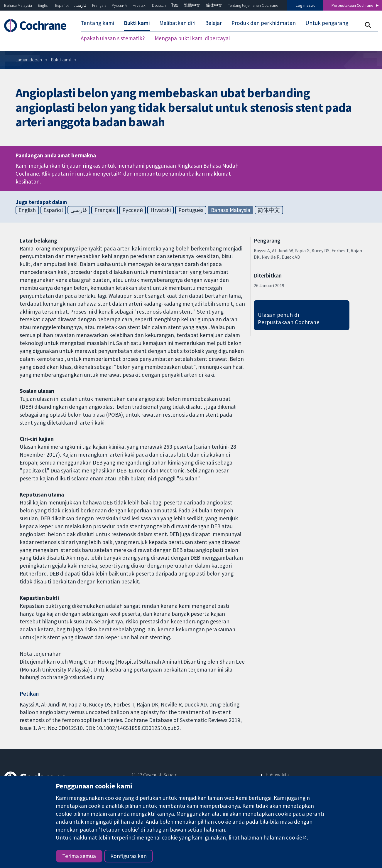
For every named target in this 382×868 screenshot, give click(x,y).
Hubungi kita (277, 775)
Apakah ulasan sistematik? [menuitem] (113, 38)
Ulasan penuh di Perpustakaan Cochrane (289, 318)
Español (62, 5)
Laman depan (29, 60)
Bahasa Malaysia (18, 5)
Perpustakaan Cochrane (353, 5)
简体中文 (214, 5)
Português (191, 210)
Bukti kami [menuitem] (137, 23)
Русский (119, 5)
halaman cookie (283, 837)
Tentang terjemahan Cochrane (253, 5)
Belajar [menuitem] (213, 23)
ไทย (175, 5)
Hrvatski (140, 5)
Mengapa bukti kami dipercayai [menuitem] (192, 38)
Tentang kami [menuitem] (97, 23)
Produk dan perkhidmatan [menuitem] (264, 23)
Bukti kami (61, 60)
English (44, 5)
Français (99, 5)
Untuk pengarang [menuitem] (327, 23)
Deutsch (159, 5)
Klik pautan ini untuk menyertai (79, 174)
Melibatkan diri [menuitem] (177, 23)
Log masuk (305, 5)
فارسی (80, 5)
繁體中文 (192, 5)
